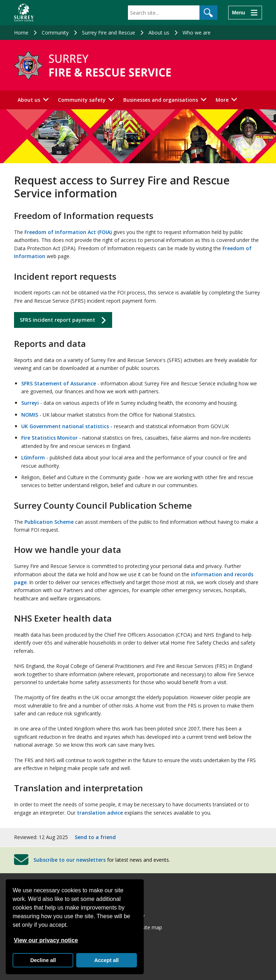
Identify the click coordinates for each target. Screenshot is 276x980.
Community (55, 33)
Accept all (106, 960)
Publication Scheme (49, 522)
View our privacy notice (46, 940)
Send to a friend (95, 837)
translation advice (100, 813)
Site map (152, 927)
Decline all (43, 960)
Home (21, 33)
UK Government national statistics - (67, 426)
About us (159, 33)
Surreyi (30, 403)
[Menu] (245, 13)
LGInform (33, 457)
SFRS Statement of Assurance (59, 383)
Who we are (197, 33)
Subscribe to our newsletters (70, 860)
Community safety (82, 100)
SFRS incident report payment (57, 320)
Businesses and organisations (161, 100)
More (222, 100)
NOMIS (30, 415)
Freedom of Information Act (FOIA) (68, 232)
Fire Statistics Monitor (49, 438)
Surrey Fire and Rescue (109, 33)
